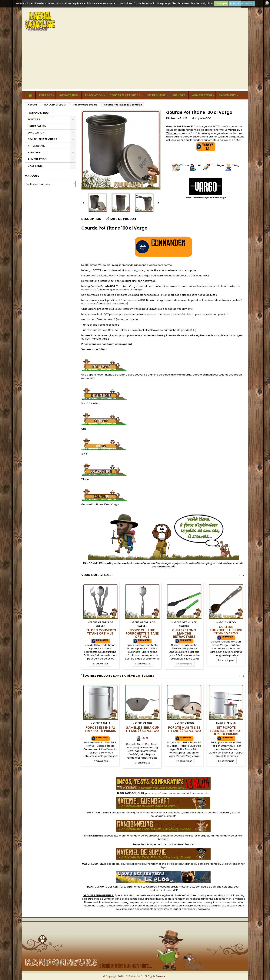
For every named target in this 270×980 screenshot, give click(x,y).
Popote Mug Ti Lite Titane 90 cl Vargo (184, 729)
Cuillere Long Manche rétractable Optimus (184, 635)
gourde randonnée (163, 567)
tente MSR (172, 890)
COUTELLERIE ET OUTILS (125, 95)
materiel (163, 813)
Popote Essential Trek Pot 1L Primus (100, 729)
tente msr (225, 899)
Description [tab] (91, 219)
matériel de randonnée (195, 793)
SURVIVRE (179, 95)
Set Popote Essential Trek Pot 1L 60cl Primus (226, 731)
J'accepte (221, 3)
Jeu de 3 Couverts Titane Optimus (100, 632)
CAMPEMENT (227, 95)
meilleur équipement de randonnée (159, 844)
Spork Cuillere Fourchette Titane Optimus (142, 633)
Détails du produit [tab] (121, 219)
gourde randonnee (165, 902)
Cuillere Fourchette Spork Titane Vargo (226, 630)
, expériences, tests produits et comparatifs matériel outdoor (143, 887)
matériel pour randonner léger (152, 563)
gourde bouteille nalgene (217, 887)
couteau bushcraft (219, 813)
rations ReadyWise (198, 909)
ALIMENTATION (202, 95)
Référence (173, 118)
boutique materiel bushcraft (215, 895)
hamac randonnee (222, 836)
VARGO (207, 118)
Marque (197, 118)
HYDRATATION (68, 95)
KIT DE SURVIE (156, 95)
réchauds (123, 563)
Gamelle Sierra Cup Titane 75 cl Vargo (142, 729)
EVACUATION (94, 95)
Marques (32, 176)
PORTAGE (45, 95)
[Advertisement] (135, 63)
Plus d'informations (242, 3)
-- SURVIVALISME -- (39, 113)
